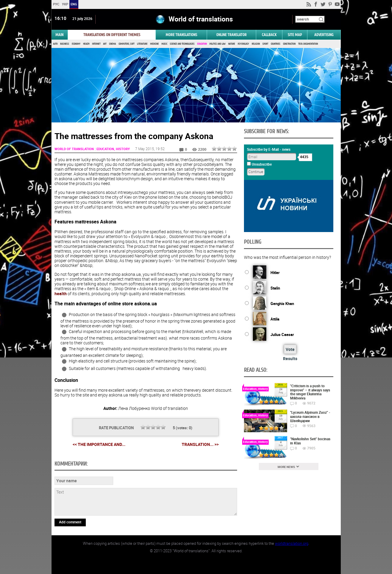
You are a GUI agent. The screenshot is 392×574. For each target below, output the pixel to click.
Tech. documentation (308, 44)
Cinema (112, 44)
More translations (181, 35)
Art (105, 44)
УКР (65, 4)
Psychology (243, 44)
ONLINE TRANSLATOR (231, 35)
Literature (142, 44)
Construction (289, 44)
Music (164, 44)
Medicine (154, 44)
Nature (232, 44)
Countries (276, 44)
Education (202, 44)
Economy (76, 44)
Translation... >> (200, 444)
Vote (290, 349)
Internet (96, 44)
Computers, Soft (126, 44)
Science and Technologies (182, 44)
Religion (256, 44)
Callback (269, 35)
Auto (55, 44)
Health (86, 44)
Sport (265, 44)
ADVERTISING (324, 35)
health (61, 294)
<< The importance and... (99, 444)
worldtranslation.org (292, 543)
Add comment (70, 522)
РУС (56, 4)
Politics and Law (217, 44)
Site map (295, 35)
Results (290, 358)
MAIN (59, 35)
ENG (74, 4)
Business (65, 44)
